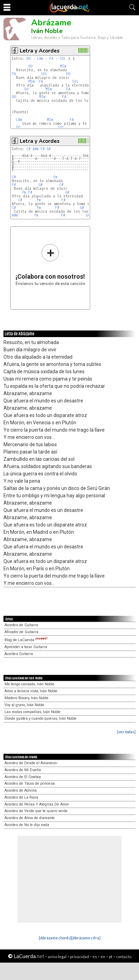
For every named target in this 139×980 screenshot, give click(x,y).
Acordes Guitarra (19, 654)
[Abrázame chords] (55, 938)
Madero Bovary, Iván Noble (27, 698)
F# (43, 149)
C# (28, 149)
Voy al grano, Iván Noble (24, 705)
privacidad (80, 957)
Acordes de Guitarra (21, 625)
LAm (40, 59)
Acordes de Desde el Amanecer (31, 763)
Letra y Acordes (40, 51)
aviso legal (57, 957)
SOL (63, 59)
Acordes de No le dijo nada (27, 825)
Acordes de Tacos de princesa (30, 783)
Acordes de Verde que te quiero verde (36, 811)
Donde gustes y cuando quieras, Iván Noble (41, 718)
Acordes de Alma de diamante (30, 818)
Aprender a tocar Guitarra (26, 647)
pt (111, 957)
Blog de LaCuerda (26, 640)
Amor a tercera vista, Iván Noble (31, 691)
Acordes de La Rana (21, 797)
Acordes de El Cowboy (23, 777)
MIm (63, 66)
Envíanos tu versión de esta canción (50, 265)
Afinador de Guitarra (21, 632)
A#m (36, 149)
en (103, 957)
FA (51, 59)
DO (29, 59)
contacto (124, 957)
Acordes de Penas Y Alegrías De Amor (37, 804)
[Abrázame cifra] (86, 938)
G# (49, 149)
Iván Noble (47, 31)
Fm (55, 177)
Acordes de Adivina (21, 790)
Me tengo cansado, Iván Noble (29, 684)
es (95, 957)
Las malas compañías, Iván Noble (33, 712)
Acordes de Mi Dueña (23, 770)
